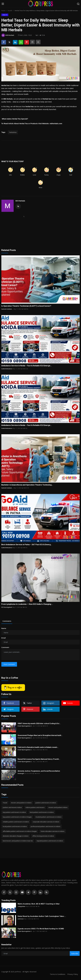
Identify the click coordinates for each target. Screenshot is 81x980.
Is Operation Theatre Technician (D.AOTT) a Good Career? (26, 306)
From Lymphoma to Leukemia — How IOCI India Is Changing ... (27, 604)
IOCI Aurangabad (7, 607)
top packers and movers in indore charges (17, 817)
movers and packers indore (58, 807)
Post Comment (9, 664)
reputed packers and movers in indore (50, 841)
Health (10, 11)
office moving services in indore (43, 836)
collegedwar (22, 906)
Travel (5, 803)
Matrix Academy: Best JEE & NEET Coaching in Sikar (39, 904)
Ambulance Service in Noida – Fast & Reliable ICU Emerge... (26, 366)
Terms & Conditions (58, 974)
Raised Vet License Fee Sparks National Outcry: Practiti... (39, 759)
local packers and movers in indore (15, 826)
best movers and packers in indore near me (18, 841)
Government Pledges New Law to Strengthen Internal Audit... (40, 735)
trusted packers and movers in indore (49, 817)
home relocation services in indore (53, 831)
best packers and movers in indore (42, 812)
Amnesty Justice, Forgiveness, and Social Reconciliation (39, 771)
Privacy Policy (73, 974)
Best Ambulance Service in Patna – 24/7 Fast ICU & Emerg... (27, 545)
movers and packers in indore (21, 803)
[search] (78, 4)
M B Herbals (20, 201)
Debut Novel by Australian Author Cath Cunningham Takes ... (42, 916)
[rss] (46, 892)
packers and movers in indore (46, 803)
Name (4, 628)
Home (3, 11)
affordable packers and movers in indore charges (20, 831)
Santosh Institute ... (7, 309)
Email (4, 638)
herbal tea (13, 132)
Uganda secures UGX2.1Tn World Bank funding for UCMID (41, 929)
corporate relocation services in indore (46, 822)
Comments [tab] (7, 621)
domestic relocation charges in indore (16, 836)
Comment (5, 647)
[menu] (3, 4)
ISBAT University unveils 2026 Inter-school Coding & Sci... (39, 723)
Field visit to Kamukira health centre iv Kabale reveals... (38, 747)
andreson (21, 919)
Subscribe (75, 954)
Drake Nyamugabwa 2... (25, 726)
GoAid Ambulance (7, 369)
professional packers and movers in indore (46, 826)
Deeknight (21, 773)
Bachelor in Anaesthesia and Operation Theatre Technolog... (27, 485)
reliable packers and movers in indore (16, 822)
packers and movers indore (12, 807)
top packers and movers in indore (14, 812)
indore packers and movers (35, 807)
